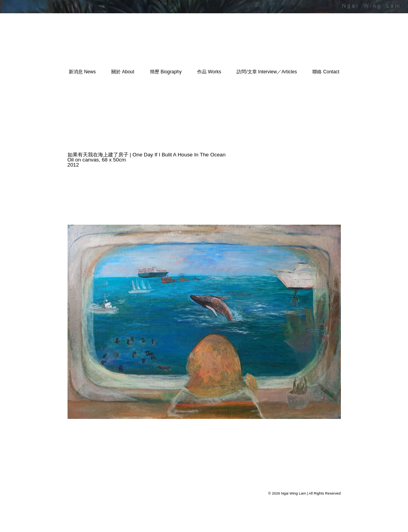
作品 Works (209, 72)
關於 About (123, 72)
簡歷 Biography (166, 72)
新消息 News (82, 72)
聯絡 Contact (326, 72)
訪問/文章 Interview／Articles (267, 72)
